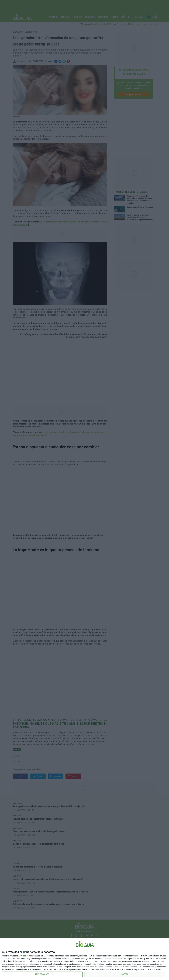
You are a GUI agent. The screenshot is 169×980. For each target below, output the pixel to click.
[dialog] (84, 959)
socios (26, 956)
